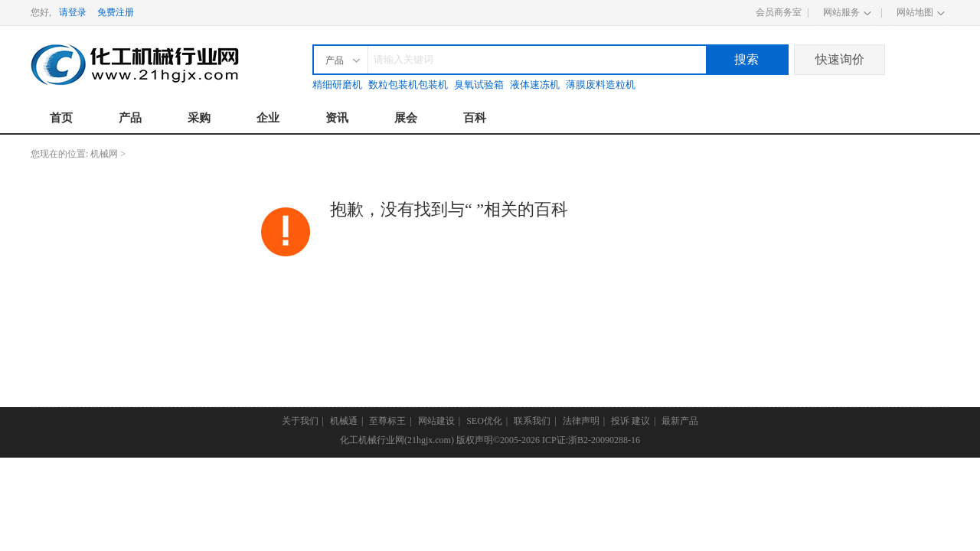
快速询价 (840, 59)
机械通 (344, 421)
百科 (475, 118)
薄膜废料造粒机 (601, 85)
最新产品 (680, 421)
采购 (199, 118)
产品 (130, 118)
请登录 (73, 12)
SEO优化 (484, 421)
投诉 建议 (630, 421)
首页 (61, 118)
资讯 (337, 118)
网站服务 (841, 12)
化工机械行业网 (372, 440)
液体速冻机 (535, 85)
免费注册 (116, 12)
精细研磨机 (337, 85)
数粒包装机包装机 (408, 85)
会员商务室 (779, 12)
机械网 (104, 154)
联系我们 (532, 421)
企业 (268, 118)
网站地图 (915, 12)
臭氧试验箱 (479, 85)
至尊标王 (387, 421)
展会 (406, 118)
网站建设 (436, 421)
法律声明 (581, 421)
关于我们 (300, 421)
